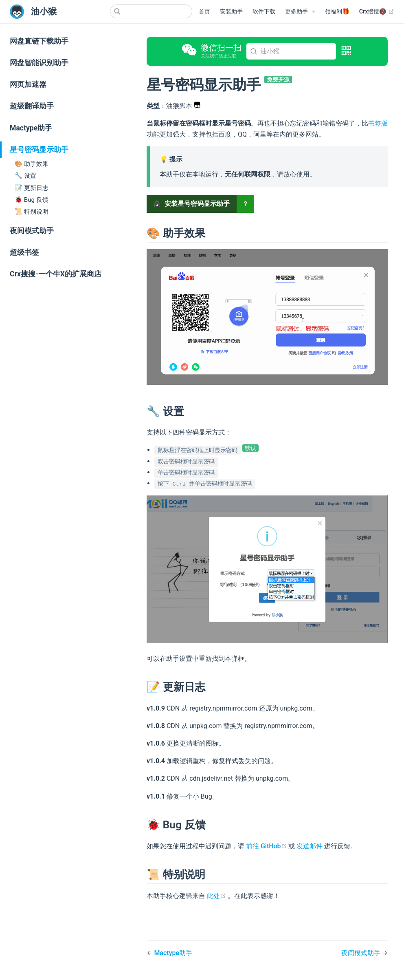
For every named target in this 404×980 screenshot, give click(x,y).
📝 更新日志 (32, 188)
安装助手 (231, 12)
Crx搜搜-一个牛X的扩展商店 (56, 274)
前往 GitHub (267, 846)
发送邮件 (310, 846)
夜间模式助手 (32, 231)
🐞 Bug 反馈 (32, 200)
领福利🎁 (337, 12)
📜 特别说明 (32, 212)
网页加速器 (28, 84)
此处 (217, 896)
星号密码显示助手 (39, 150)
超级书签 (24, 252)
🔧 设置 (25, 176)
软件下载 (264, 12)
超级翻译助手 (32, 106)
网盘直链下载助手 (39, 41)
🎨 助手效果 (32, 164)
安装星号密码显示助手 (192, 204)
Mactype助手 (31, 128)
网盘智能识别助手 (39, 63)
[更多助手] (300, 12)
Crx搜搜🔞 (377, 12)
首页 (204, 12)
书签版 (378, 123)
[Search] (151, 11)
